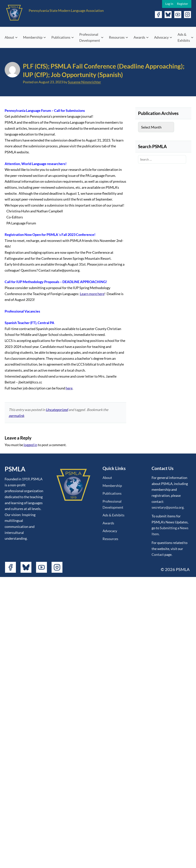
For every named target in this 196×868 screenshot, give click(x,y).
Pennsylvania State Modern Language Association (66, 10)
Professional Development (90, 37)
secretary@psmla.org (168, 507)
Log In (169, 4)
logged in (30, 445)
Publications (61, 37)
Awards (139, 37)
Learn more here (92, 294)
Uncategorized (57, 410)
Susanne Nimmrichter (84, 82)
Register (183, 4)
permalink (16, 416)
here (69, 388)
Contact (158, 554)
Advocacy (161, 37)
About (9, 37)
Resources (117, 37)
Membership (33, 37)
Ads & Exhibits (184, 37)
